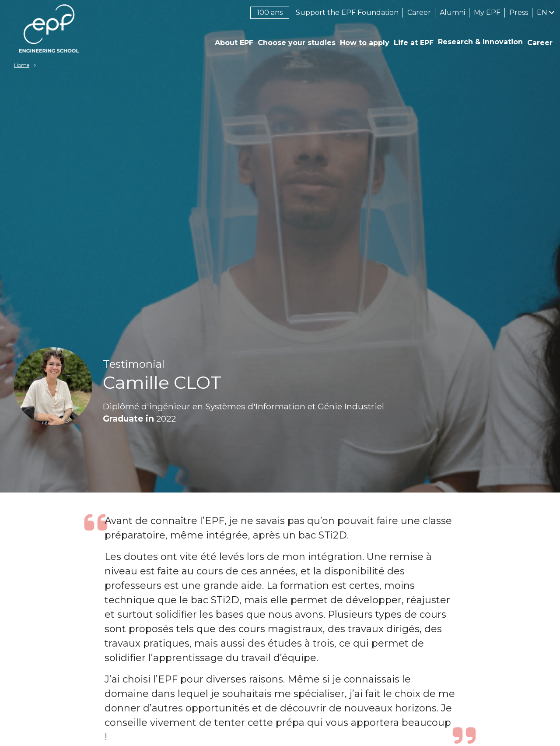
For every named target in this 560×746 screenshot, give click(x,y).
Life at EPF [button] (414, 43)
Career (419, 12)
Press (519, 12)
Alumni (452, 12)
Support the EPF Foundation (347, 12)
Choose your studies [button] (297, 43)
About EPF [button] (234, 43)
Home (22, 65)
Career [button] (540, 43)
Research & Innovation (480, 42)
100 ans (270, 12)
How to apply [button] (365, 43)
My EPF (487, 12)
